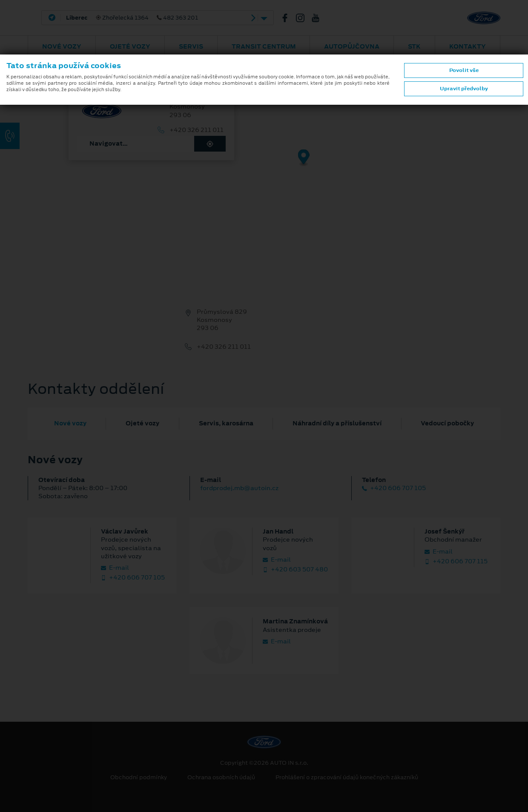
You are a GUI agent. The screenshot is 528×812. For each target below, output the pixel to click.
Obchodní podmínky (139, 778)
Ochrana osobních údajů (221, 778)
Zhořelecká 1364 (132, 18)
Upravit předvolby (464, 89)
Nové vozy (62, 46)
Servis (191, 46)
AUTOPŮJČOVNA (352, 46)
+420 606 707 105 (394, 488)
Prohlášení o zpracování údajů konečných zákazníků (347, 778)
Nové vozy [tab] (70, 423)
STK (414, 46)
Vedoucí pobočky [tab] (447, 423)
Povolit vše (464, 70)
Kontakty (468, 46)
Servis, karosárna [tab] (226, 423)
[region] (264, 164)
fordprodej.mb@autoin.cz (239, 488)
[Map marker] (304, 158)
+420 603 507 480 (295, 570)
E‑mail (115, 568)
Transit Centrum (264, 46)
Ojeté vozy (130, 46)
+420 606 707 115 (456, 561)
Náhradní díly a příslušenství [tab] (337, 423)
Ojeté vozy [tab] (142, 423)
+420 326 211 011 (197, 130)
